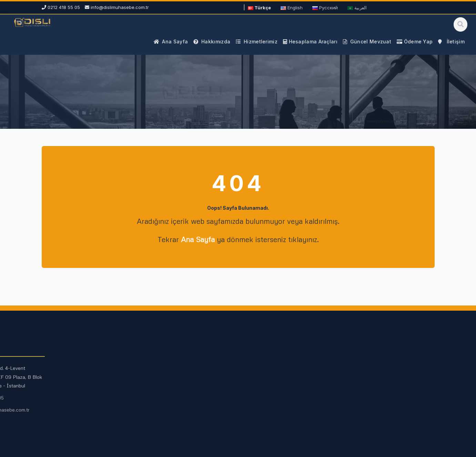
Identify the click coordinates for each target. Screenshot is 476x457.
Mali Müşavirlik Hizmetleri (79, 369)
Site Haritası (265, 402)
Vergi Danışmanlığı (71, 380)
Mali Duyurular (268, 391)
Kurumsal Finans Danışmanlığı (83, 410)
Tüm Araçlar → (168, 413)
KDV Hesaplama (169, 369)
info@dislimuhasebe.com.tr (120, 7)
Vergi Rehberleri (271, 380)
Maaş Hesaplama (170, 380)
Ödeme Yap (358, 422)
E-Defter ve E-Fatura (74, 421)
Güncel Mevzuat (270, 369)
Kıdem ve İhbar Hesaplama (181, 402)
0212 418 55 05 (362, 398)
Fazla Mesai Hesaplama (178, 391)
